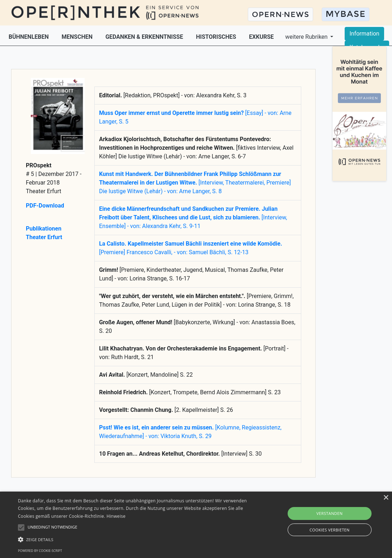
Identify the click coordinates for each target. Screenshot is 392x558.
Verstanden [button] (329, 513)
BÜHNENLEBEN (29, 37)
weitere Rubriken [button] (307, 37)
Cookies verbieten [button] (330, 530)
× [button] (386, 498)
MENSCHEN (78, 37)
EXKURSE (261, 37)
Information (364, 34)
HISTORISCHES (217, 37)
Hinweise (116, 516)
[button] (134, 539)
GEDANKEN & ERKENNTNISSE (145, 37)
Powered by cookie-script (40, 551)
